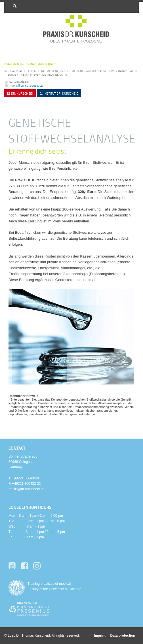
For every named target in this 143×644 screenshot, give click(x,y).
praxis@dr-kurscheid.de (26, 86)
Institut (59, 93)
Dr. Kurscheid (20, 93)
